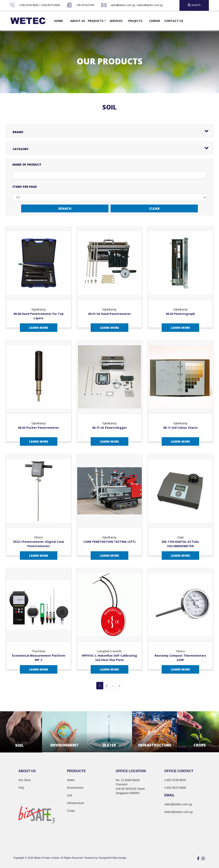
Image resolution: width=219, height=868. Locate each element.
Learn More (39, 328)
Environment (75, 788)
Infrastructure (76, 803)
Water (71, 780)
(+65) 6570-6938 (50, 5)
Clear (154, 208)
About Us (78, 21)
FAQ (21, 788)
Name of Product (27, 164)
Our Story (25, 780)
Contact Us (174, 21)
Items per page (25, 187)
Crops (71, 811)
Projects (135, 21)
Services (116, 21)
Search (65, 208)
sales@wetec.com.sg (123, 5)
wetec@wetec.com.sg (150, 5)
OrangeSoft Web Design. (113, 858)
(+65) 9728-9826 (29, 5)
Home (59, 21)
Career (155, 21)
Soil (69, 795)
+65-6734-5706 (85, 5)
